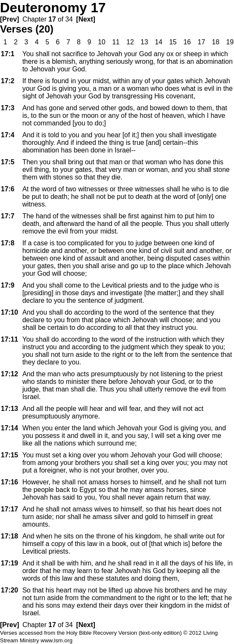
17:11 (9, 339)
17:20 (9, 590)
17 (52, 19)
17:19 (9, 563)
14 (159, 42)
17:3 (8, 108)
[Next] (86, 19)
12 (130, 42)
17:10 (9, 312)
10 (102, 42)
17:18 (9, 536)
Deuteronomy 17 (53, 8)
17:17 (9, 509)
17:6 (8, 189)
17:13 (9, 409)
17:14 (9, 428)
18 (216, 42)
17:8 (8, 243)
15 (173, 42)
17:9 (8, 285)
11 (116, 42)
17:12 (9, 374)
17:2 (8, 81)
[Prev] (9, 19)
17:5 (8, 162)
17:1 (8, 54)
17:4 (8, 135)
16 (187, 42)
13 (145, 42)
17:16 (9, 482)
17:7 (8, 216)
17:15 (9, 455)
